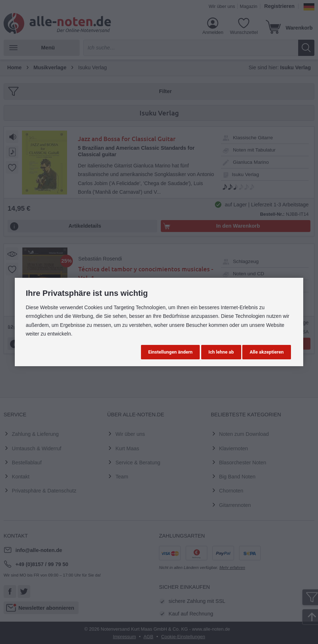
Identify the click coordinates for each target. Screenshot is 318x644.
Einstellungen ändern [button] (170, 352)
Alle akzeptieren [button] (266, 352)
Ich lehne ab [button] (221, 352)
